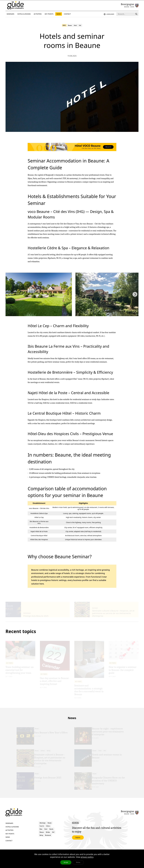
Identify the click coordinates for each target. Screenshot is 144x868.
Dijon (41, 834)
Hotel (75, 25)
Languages (109, 14)
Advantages (43, 828)
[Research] (136, 14)
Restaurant (48, 841)
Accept (66, 862)
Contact (9, 846)
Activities (9, 835)
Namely (51, 834)
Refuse (78, 862)
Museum (42, 837)
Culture (48, 831)
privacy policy (87, 857)
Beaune (70, 25)
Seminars (9, 828)
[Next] (135, 296)
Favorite (42, 831)
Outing (41, 841)
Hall (80, 25)
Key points (10, 839)
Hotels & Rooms (12, 832)
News (64, 25)
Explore (78, 843)
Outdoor (48, 837)
